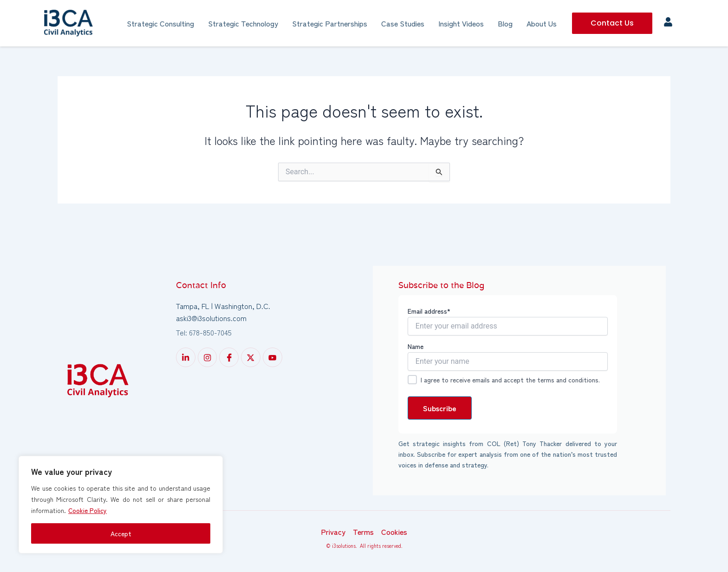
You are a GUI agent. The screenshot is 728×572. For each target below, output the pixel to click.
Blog (505, 23)
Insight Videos (461, 23)
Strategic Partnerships (330, 23)
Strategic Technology (243, 23)
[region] (121, 505)
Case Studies (403, 23)
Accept (121, 533)
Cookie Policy (88, 510)
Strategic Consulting (160, 23)
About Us (542, 23)
